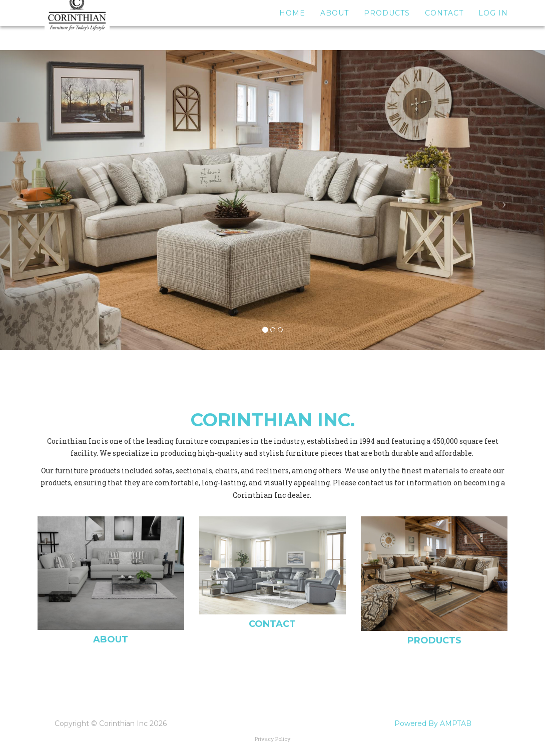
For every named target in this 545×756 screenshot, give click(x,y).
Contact (444, 25)
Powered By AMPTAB (433, 723)
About (335, 25)
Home (292, 25)
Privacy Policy (272, 739)
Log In (493, 25)
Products (387, 25)
